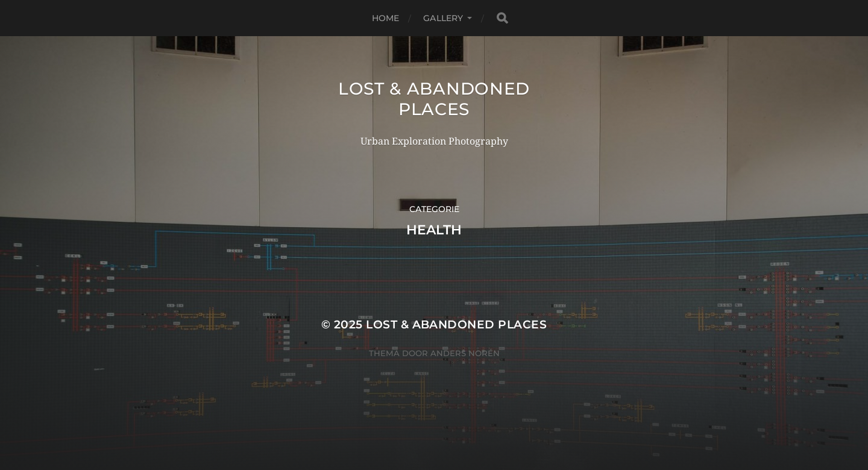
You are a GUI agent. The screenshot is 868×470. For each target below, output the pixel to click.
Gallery (443, 18)
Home (386, 18)
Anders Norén (465, 353)
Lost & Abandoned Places (434, 99)
